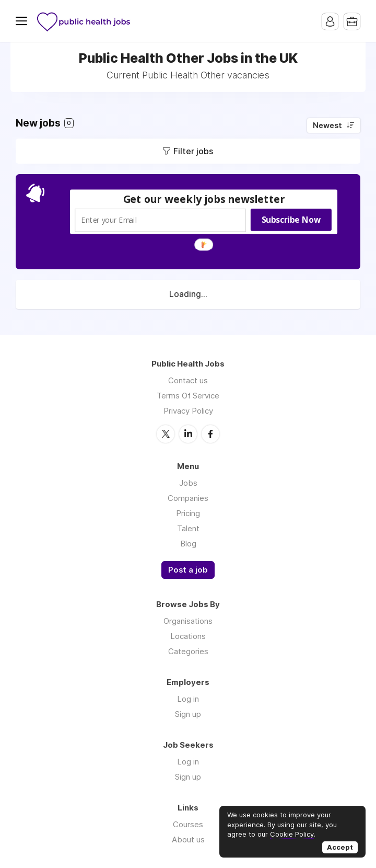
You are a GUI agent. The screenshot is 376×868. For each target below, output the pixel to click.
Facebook (210, 434)
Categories (188, 651)
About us (188, 840)
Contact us (188, 380)
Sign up (188, 714)
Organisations (188, 621)
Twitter (166, 434)
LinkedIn (188, 434)
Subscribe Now (291, 220)
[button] (204, 199)
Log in (188, 699)
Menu (23, 21)
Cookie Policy (292, 834)
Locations (188, 636)
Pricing (188, 513)
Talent (188, 528)
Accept (340, 847)
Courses (188, 824)
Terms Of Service (188, 396)
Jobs (188, 483)
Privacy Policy (188, 411)
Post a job (188, 570)
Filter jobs (193, 151)
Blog (188, 544)
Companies (188, 498)
